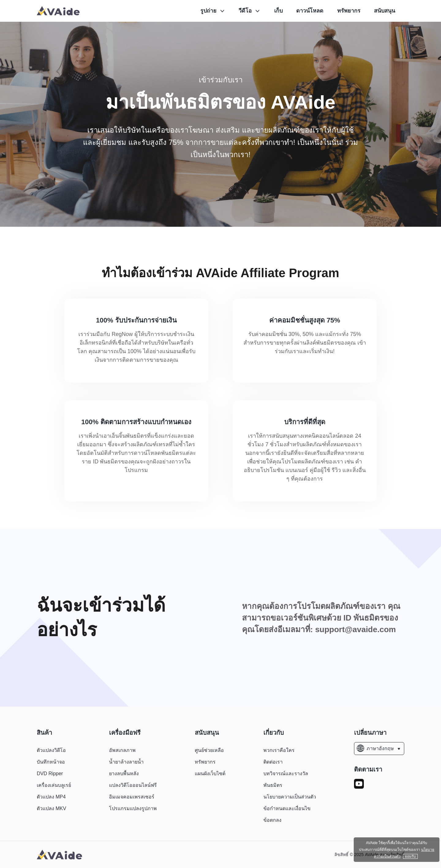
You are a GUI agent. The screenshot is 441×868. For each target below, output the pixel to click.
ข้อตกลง (272, 820)
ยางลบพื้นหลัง (124, 774)
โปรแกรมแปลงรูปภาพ (133, 808)
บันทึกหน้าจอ (51, 762)
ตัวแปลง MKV (51, 808)
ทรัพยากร (349, 11)
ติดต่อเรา (273, 762)
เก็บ (278, 11)
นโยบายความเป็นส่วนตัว (290, 797)
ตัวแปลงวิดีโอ (51, 750)
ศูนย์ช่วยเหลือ (209, 750)
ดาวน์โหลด (310, 11)
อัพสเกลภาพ (122, 750)
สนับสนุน (384, 11)
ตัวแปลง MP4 (51, 797)
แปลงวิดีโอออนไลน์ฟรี (133, 785)
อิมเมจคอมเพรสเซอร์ (132, 797)
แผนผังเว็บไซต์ (210, 774)
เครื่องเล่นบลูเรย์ (54, 785)
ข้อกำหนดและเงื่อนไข (287, 808)
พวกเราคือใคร (279, 750)
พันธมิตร (273, 785)
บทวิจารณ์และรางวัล (286, 774)
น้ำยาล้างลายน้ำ (126, 762)
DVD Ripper (50, 774)
